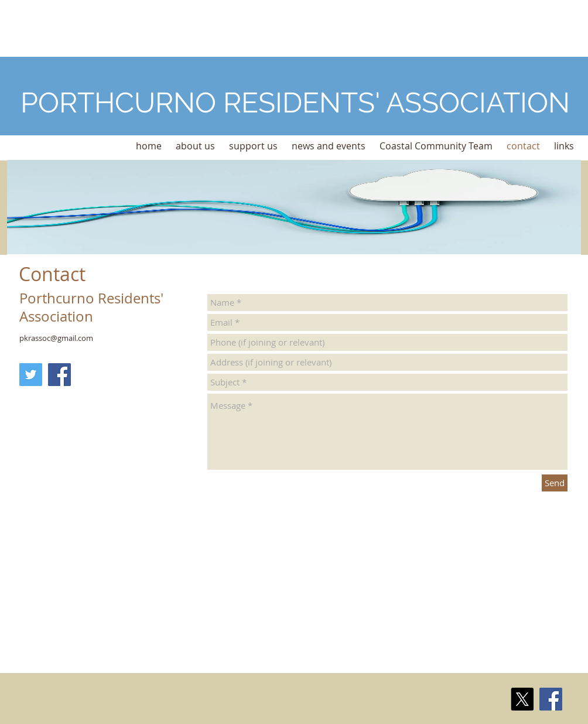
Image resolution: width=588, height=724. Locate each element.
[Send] (555, 483)
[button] (195, 146)
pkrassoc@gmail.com (56, 338)
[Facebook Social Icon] (59, 375)
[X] (522, 699)
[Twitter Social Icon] (31, 375)
